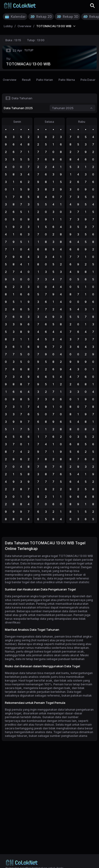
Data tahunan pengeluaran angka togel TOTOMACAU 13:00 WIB (49, 556)
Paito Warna (67, 80)
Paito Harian (45, 80)
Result (26, 80)
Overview (10, 80)
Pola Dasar (88, 80)
